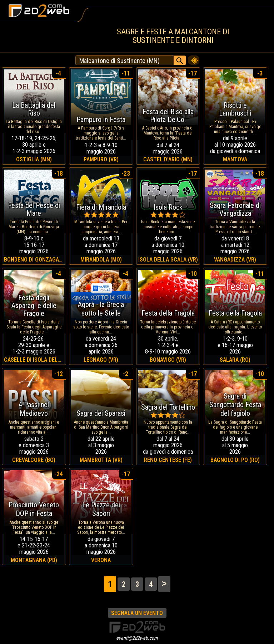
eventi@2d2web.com (137, 638)
